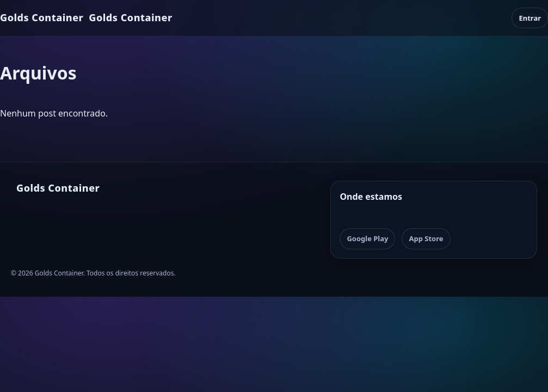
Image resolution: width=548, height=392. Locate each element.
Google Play (367, 238)
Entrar (530, 18)
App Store (426, 238)
